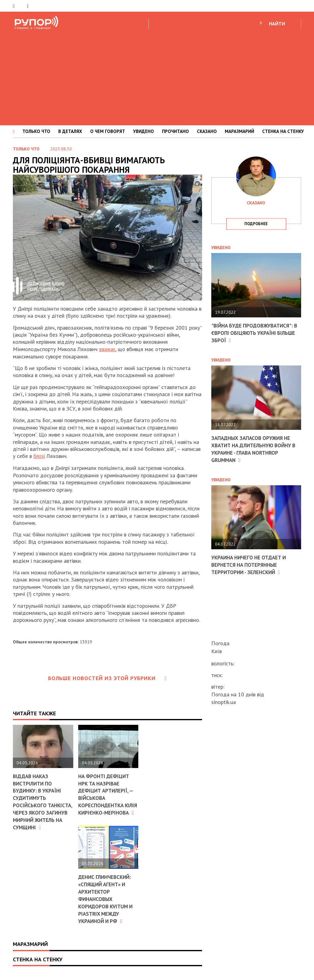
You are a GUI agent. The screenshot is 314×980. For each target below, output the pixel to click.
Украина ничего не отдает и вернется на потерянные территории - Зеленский (251, 564)
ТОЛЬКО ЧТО (36, 131)
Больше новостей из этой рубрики (108, 678)
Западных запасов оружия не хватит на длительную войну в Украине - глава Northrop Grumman (254, 448)
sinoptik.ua (224, 702)
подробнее (256, 224)
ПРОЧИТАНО (175, 131)
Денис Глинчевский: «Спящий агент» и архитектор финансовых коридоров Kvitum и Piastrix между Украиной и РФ (107, 904)
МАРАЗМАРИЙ (239, 131)
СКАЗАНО (207, 131)
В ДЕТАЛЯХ (70, 131)
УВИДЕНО (144, 131)
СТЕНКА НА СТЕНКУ (283, 131)
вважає (107, 349)
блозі (40, 456)
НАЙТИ (277, 24)
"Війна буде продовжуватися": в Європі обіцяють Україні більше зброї (254, 333)
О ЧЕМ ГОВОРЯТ (108, 131)
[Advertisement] (157, 76)
